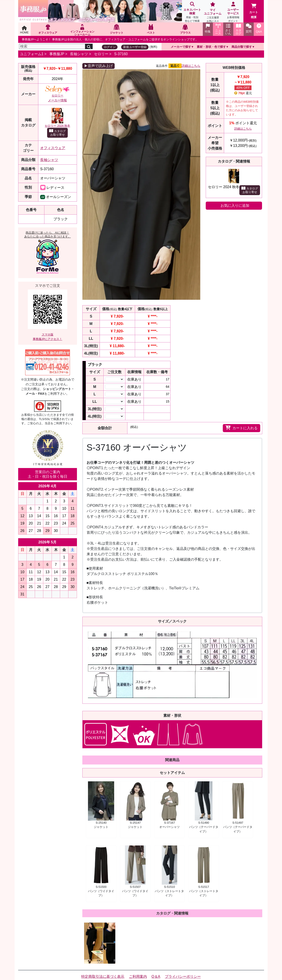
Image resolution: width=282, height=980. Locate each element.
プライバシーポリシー (183, 977)
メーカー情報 (57, 100)
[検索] (52, 46)
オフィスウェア (53, 148)
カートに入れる (242, 428)
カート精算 (254, 11)
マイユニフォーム (213, 13)
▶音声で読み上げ (98, 66)
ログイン (110, 47)
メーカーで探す (181, 47)
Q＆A (156, 977)
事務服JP (57, 54)
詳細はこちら (191, 66)
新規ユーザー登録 (135, 47)
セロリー (101, 54)
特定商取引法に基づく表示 (103, 977)
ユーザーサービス (233, 12)
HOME (24, 30)
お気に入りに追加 (235, 206)
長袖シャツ (79, 54)
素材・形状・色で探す (211, 47)
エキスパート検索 (192, 12)
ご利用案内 (138, 977)
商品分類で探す (242, 47)
